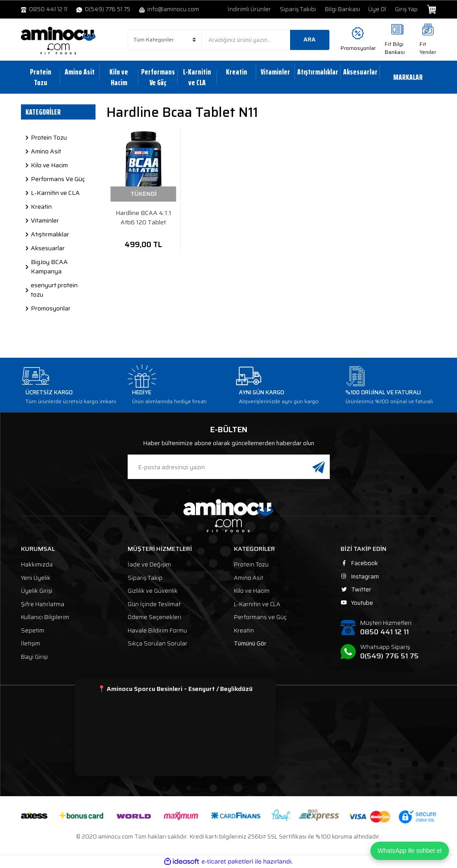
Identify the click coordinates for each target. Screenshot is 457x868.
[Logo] (58, 41)
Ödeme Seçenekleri (154, 617)
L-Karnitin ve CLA (257, 604)
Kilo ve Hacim (252, 591)
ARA (310, 39)
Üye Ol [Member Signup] (377, 9)
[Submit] (319, 467)
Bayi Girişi (34, 657)
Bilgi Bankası (343, 9)
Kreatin (244, 630)
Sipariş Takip (145, 578)
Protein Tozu (251, 564)
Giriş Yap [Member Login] (406, 9)
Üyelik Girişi (37, 591)
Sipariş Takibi (298, 9)
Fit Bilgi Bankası (395, 48)
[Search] (266, 40)
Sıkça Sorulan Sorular (158, 643)
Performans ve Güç (260, 617)
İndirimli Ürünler (249, 9)
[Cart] (431, 9)
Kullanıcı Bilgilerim (45, 617)
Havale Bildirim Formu (157, 630)
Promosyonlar (358, 48)
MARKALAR (408, 77)
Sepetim (33, 630)
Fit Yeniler (428, 48)
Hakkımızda (37, 564)
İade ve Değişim (149, 564)
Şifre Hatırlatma (43, 604)
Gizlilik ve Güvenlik (153, 591)
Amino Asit (249, 578)
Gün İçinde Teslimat (154, 604)
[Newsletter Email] (229, 467)
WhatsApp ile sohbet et (410, 851)
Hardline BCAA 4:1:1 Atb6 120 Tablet (143, 218)
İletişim (31, 643)
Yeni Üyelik (36, 578)
